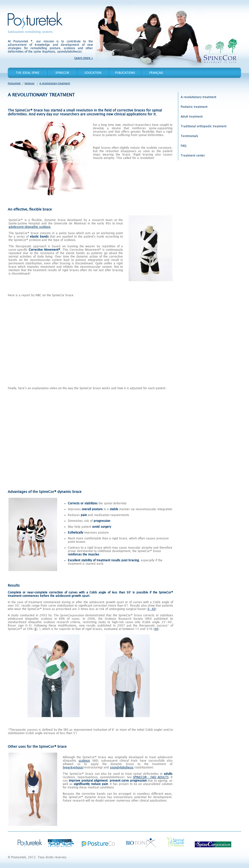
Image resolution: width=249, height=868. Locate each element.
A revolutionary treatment (55, 83)
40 (156, 629)
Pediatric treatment (194, 107)
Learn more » (84, 58)
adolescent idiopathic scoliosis (30, 227)
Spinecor (62, 73)
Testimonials (189, 136)
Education (93, 73)
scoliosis (84, 761)
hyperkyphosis (73, 767)
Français (156, 73)
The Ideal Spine (28, 73)
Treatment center (193, 156)
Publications (125, 73)
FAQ (183, 146)
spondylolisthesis (122, 767)
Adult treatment (192, 117)
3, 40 (151, 609)
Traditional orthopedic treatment (204, 126)
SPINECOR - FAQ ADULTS (151, 777)
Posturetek (35, 21)
